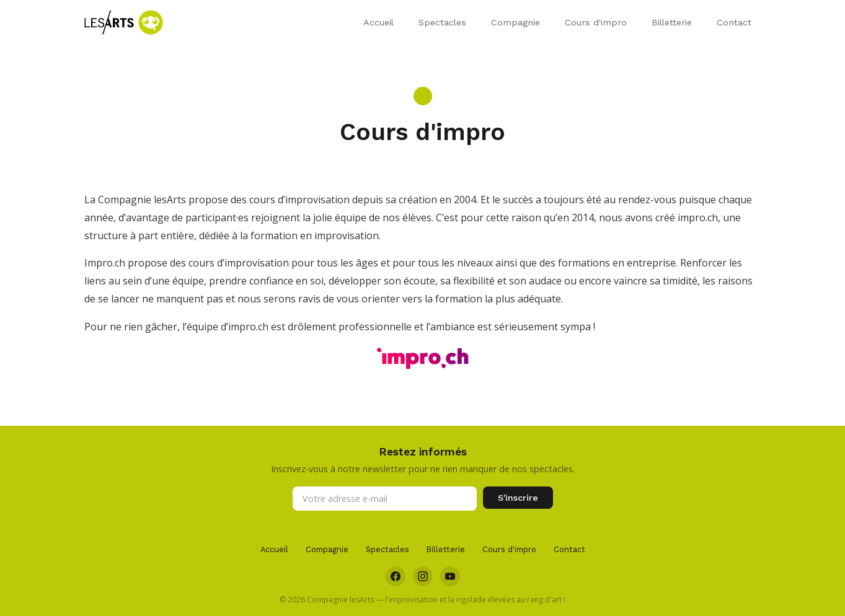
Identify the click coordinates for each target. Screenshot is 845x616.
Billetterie (672, 22)
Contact (734, 22)
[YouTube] (450, 576)
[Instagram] (423, 576)
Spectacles (442, 22)
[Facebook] (396, 576)
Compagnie (515, 22)
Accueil (378, 22)
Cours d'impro (596, 22)
